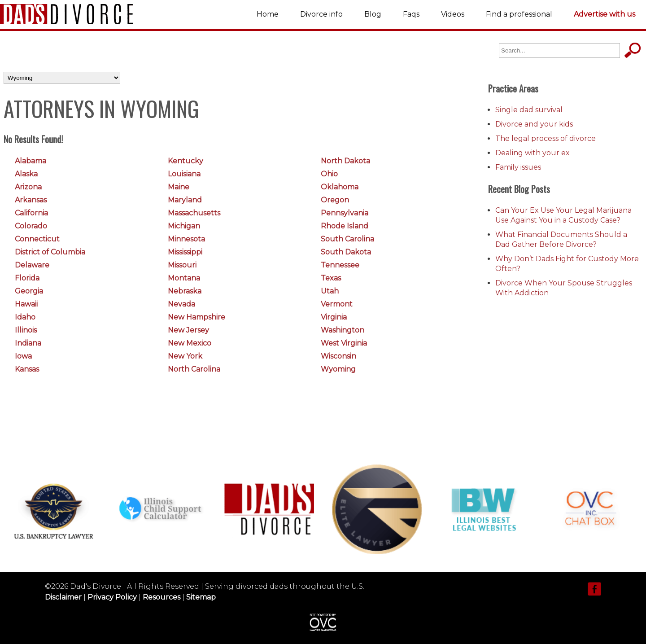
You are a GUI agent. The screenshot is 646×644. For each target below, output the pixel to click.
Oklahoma (340, 187)
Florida (27, 278)
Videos (453, 14)
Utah (330, 291)
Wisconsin (338, 356)
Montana (184, 278)
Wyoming (338, 369)
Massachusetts (194, 213)
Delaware (32, 265)
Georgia (29, 291)
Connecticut (37, 239)
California (31, 213)
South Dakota (346, 252)
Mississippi (185, 252)
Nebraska (185, 291)
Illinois (26, 330)
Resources (161, 597)
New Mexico (190, 343)
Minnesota (186, 239)
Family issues (518, 167)
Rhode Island (345, 226)
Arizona (28, 187)
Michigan (184, 226)
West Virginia (344, 343)
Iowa (23, 356)
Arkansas (31, 200)
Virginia (334, 317)
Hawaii (26, 304)
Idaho (25, 317)
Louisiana (184, 174)
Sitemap (201, 597)
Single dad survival (529, 110)
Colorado (31, 226)
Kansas (27, 369)
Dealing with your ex (533, 153)
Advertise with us (605, 14)
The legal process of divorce (546, 138)
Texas (331, 278)
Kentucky (186, 161)
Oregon (335, 200)
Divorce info (321, 14)
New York (185, 356)
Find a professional (519, 14)
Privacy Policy (112, 597)
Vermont (337, 304)
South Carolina (347, 239)
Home (268, 14)
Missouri (182, 265)
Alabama (31, 161)
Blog (373, 14)
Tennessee (340, 265)
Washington (343, 330)
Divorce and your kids (534, 124)
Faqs (411, 14)
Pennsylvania (345, 213)
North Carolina (194, 369)
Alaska (26, 174)
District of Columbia (50, 252)
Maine (179, 187)
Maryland (185, 200)
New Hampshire (196, 317)
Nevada (181, 304)
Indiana (28, 343)
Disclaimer (63, 597)
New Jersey (188, 330)
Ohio (329, 174)
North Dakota (345, 161)
